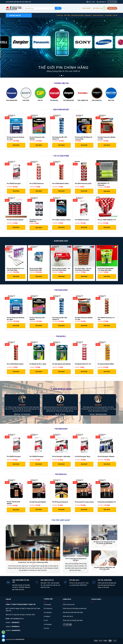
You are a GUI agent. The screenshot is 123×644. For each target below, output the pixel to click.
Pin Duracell (47, 605)
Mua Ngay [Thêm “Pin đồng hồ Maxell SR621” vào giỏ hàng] (107, 372)
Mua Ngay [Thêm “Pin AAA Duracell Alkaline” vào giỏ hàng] (39, 510)
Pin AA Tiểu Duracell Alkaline (13, 503)
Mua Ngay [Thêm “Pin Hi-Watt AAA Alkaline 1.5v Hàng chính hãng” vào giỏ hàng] (107, 276)
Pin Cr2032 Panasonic (37, 184)
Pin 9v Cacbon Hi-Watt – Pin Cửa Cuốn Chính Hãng (61, 269)
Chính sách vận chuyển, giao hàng (73, 620)
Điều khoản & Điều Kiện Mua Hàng (73, 612)
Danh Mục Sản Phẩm (78, 15)
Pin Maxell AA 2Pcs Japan (38, 364)
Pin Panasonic (48, 608)
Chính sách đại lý (68, 616)
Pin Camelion (48, 612)
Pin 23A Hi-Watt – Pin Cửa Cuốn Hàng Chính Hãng (83, 269)
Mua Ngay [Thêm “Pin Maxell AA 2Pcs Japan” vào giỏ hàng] (39, 372)
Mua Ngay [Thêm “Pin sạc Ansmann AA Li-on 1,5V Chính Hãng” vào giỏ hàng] (16, 276)
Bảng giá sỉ (88, 15)
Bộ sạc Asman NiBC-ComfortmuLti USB (36, 269)
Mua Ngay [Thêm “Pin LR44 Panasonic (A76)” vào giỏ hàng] (84, 191)
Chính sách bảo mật (69, 604)
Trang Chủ (60, 15)
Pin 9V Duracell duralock (60, 502)
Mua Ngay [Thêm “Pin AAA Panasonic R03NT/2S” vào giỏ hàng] (39, 228)
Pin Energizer (48, 624)
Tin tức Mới (108, 15)
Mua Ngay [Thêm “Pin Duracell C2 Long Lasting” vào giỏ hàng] (84, 510)
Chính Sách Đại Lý (98, 15)
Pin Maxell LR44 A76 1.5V (83, 364)
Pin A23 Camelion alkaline (15, 220)
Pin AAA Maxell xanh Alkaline (61, 364)
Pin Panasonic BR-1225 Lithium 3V (60, 138)
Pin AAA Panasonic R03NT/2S (36, 221)
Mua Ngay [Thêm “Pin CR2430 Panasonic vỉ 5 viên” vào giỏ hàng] (107, 326)
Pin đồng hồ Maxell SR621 (106, 364)
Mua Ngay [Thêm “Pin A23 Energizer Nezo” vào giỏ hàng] (84, 464)
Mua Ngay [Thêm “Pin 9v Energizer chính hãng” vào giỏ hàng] (61, 464)
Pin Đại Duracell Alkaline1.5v (107, 502)
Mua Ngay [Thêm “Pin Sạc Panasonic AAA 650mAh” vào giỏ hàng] (39, 145)
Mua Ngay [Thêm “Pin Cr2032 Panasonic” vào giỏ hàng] (39, 191)
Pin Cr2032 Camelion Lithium (61, 220)
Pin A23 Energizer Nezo (83, 456)
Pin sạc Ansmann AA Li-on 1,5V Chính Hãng (15, 269)
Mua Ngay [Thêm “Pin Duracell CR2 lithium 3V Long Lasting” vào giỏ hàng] (84, 145)
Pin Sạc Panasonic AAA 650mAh (37, 138)
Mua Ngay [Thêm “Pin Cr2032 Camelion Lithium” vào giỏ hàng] (61, 227)
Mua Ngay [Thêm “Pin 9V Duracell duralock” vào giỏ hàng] (61, 510)
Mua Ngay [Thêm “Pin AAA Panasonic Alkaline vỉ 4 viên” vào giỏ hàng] (107, 145)
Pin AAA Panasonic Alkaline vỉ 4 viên (107, 138)
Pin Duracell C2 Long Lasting (84, 502)
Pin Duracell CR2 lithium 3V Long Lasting (84, 138)
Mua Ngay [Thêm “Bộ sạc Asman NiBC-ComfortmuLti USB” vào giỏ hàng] (39, 276)
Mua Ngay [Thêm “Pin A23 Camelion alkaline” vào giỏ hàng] (16, 227)
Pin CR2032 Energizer (14, 184)
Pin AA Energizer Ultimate (106, 456)
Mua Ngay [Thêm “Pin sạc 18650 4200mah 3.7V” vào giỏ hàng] (107, 227)
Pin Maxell (47, 616)
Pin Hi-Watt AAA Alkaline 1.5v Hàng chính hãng (106, 269)
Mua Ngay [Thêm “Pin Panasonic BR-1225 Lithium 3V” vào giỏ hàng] (61, 145)
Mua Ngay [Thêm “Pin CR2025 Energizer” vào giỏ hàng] (84, 227)
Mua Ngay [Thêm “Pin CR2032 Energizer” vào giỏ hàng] (16, 191)
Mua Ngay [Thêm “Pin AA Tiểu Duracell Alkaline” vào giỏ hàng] (16, 510)
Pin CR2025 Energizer (82, 220)
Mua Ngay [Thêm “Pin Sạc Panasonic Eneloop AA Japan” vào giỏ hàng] (16, 145)
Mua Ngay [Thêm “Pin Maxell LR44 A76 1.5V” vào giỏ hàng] (84, 372)
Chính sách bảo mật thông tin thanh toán (75, 608)
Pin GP (46, 620)
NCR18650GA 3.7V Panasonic (103, 184)
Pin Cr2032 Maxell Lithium (60, 184)
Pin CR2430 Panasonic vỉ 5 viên (106, 319)
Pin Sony (46, 628)
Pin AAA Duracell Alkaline (38, 502)
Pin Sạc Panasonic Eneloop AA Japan (16, 138)
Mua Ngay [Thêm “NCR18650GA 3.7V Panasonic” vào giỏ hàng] (107, 191)
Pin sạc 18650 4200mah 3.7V (107, 220)
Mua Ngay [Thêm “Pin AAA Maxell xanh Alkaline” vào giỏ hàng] (61, 372)
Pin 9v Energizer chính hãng (61, 456)
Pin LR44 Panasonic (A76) (83, 184)
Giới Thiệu (67, 15)
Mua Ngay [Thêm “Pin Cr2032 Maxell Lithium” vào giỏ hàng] (61, 191)
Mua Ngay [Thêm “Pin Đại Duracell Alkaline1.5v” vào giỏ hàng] (107, 510)
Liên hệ (115, 15)
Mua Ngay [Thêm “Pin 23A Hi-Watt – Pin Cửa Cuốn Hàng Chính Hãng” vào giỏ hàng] (84, 276)
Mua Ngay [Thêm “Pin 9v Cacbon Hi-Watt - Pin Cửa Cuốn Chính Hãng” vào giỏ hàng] (61, 276)
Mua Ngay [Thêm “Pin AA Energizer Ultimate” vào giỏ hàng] (107, 464)
